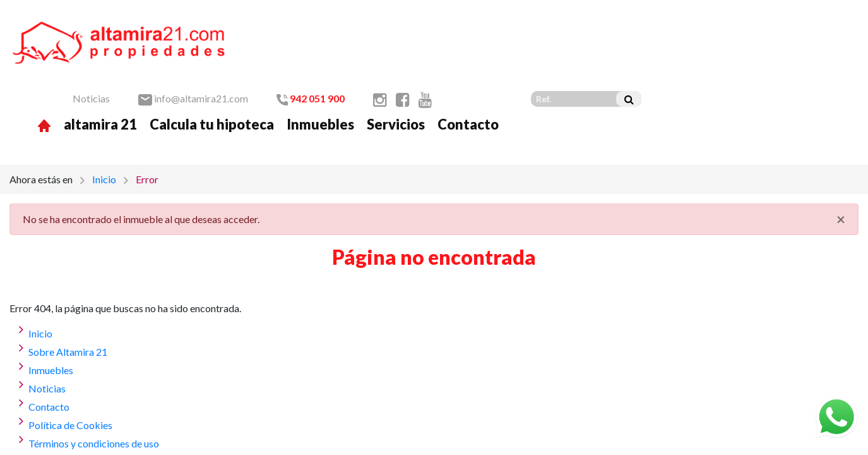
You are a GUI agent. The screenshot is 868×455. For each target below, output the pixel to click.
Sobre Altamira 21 (68, 287)
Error (147, 114)
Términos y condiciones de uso (94, 378)
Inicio (104, 114)
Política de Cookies (70, 360)
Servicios (613, 52)
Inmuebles (538, 52)
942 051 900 (528, 26)
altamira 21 (318, 52)
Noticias (308, 26)
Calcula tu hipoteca (429, 52)
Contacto (685, 52)
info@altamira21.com (410, 26)
